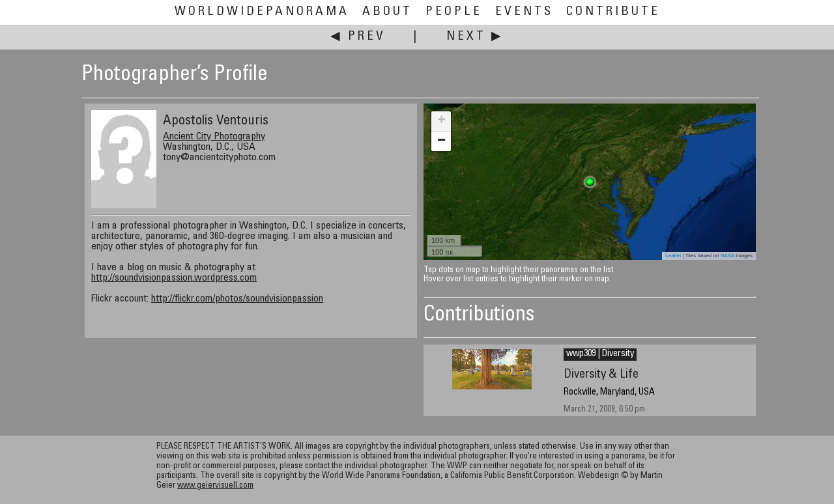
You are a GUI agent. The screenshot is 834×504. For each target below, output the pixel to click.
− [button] (441, 141)
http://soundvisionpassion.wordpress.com (174, 278)
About (387, 12)
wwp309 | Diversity (600, 354)
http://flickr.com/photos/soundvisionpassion (237, 299)
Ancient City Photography (214, 137)
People (454, 12)
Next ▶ (475, 37)
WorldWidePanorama (262, 12)
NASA (727, 256)
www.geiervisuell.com (215, 486)
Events (524, 12)
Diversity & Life (601, 375)
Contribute (613, 12)
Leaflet (673, 256)
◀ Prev (358, 37)
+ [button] (441, 121)
